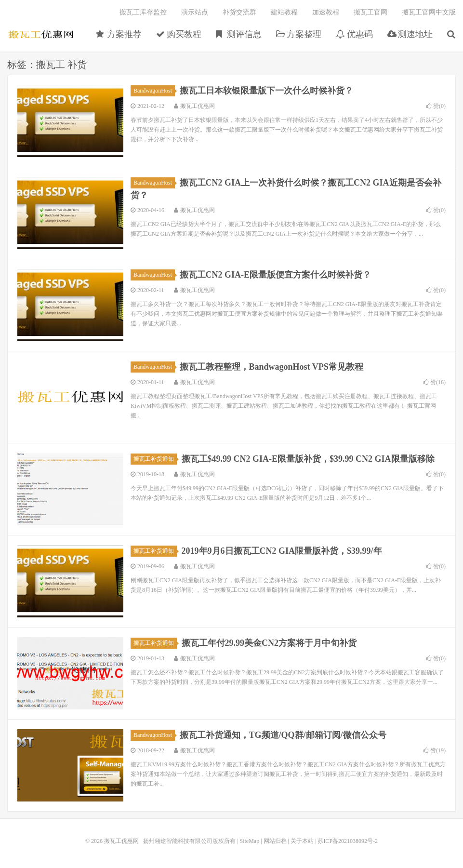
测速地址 (410, 34)
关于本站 (302, 841)
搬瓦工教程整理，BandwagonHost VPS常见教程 (271, 367)
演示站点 (195, 12)
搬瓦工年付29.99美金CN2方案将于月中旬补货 (269, 643)
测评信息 (239, 34)
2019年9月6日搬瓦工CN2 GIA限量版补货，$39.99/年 (282, 551)
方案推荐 (119, 34)
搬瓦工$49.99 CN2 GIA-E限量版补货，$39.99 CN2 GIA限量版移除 (308, 459)
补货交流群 (239, 12)
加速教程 (326, 12)
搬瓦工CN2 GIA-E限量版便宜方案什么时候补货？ (276, 275)
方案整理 (299, 34)
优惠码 (354, 34)
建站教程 (284, 12)
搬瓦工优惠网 (41, 34)
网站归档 (275, 841)
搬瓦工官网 (370, 12)
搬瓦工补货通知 (155, 459)
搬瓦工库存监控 (143, 12)
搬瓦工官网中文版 (429, 12)
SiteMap (249, 841)
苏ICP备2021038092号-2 (348, 841)
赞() (436, 106)
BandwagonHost (154, 91)
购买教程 (179, 34)
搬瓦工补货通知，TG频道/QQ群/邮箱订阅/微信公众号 (283, 735)
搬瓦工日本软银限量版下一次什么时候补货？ (266, 91)
